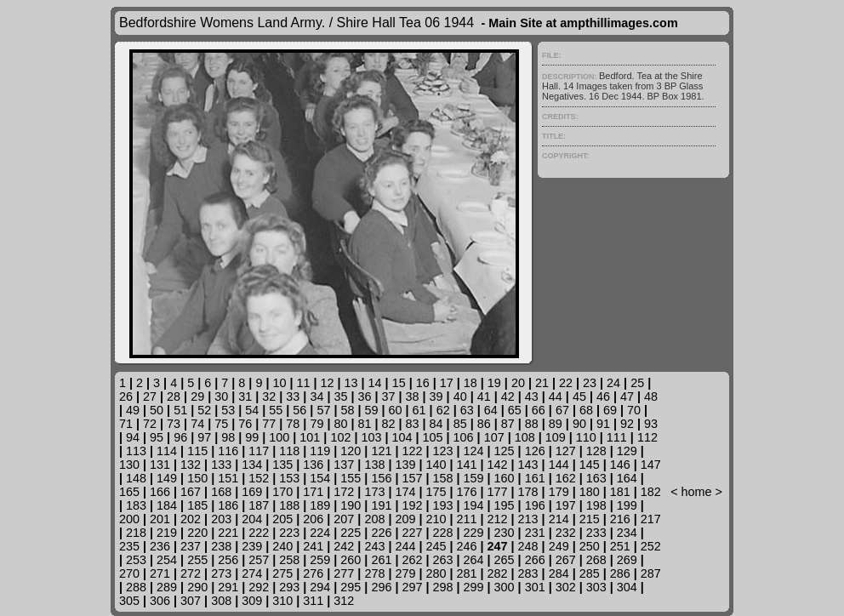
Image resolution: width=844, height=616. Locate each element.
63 (467, 410)
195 (505, 505)
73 (174, 424)
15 (399, 383)
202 (191, 519)
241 (313, 546)
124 (474, 451)
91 (603, 424)
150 (197, 478)
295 (351, 587)
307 (191, 601)
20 (518, 383)
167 (191, 492)
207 (344, 519)
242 (344, 546)
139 (405, 465)
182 (651, 492)
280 (436, 573)
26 (126, 396)
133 (221, 465)
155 (351, 478)
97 (204, 437)
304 (627, 587)
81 (364, 424)
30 (221, 396)
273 (221, 573)
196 (535, 505)
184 (167, 505)
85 (460, 424)
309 (252, 601)
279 (405, 573)
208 (374, 519)
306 (160, 601)
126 (535, 451)
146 (620, 465)
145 (590, 465)
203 (221, 519)
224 (320, 533)
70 (634, 410)
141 (467, 465)
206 (313, 519)
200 (129, 519)
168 (221, 492)
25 (637, 383)
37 (389, 396)
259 (320, 560)
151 (228, 478)
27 (150, 396)
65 (515, 410)
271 (160, 573)
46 (603, 396)
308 (221, 601)
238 (221, 546)
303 (596, 587)
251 (620, 546)
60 (396, 410)
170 (282, 492)
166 (160, 492)
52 (204, 410)
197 (566, 505)
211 (467, 519)
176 (467, 492)
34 (316, 396)
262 (412, 560)
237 (191, 546)
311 (313, 601)
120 (351, 451)
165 (129, 492)
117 (259, 451)
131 (160, 465)
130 (129, 465)
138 (374, 465)
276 (313, 573)
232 (566, 533)
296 (381, 587)
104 (402, 437)
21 (542, 383)
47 (627, 396)
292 (259, 587)
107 (494, 437)
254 (167, 560)
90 (579, 424)
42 (508, 396)
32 (269, 396)
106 (464, 437)
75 (221, 424)
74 (197, 424)
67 (562, 410)
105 (433, 437)
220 (197, 533)
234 (627, 533)
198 (596, 505)
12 (328, 383)
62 (443, 410)
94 (133, 437)
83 (413, 424)
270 (129, 573)
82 (389, 424)
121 (381, 451)
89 (556, 424)
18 (470, 383)
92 (627, 424)
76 (245, 424)
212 (498, 519)
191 (381, 505)
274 (252, 573)
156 (381, 478)
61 (419, 410)
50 (157, 410)
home (697, 492)
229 (474, 533)
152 (259, 478)
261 (381, 560)
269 (627, 560)
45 (579, 396)
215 (590, 519)
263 (443, 560)
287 (651, 573)
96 (180, 437)
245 (436, 546)
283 (528, 573)
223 (289, 533)
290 (197, 587)
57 (323, 410)
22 (566, 383)
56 (299, 410)
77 (269, 424)
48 (651, 396)
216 (620, 519)
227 (412, 533)
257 (259, 560)
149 (167, 478)
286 (620, 573)
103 (371, 437)
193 (443, 505)
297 (412, 587)
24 (613, 383)
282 (498, 573)
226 (381, 533)
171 (313, 492)
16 (423, 383)
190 (351, 505)
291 (228, 587)
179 (559, 492)
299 (474, 587)
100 (279, 437)
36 (364, 396)
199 (627, 505)
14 (375, 383)
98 (228, 437)
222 (259, 533)
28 (174, 396)
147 (651, 465)
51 (180, 410)
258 (289, 560)
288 (136, 587)
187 (259, 505)
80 (340, 424)
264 (474, 560)
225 (351, 533)
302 (566, 587)
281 (467, 573)
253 (136, 560)
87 (508, 424)
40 (460, 396)
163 (596, 478)
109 (556, 437)
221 (228, 533)
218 (136, 533)
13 (351, 383)
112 (647, 437)
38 (413, 396)
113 (136, 451)
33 (293, 396)
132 (191, 465)
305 (129, 601)
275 (282, 573)
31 (245, 396)
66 (539, 410)
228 (443, 533)
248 (528, 546)
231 (535, 533)
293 (289, 587)
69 (610, 410)
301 (535, 587)
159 (474, 478)
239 (252, 546)
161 (535, 478)
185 (197, 505)
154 (320, 478)
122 (412, 451)
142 (498, 465)
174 (405, 492)
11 (303, 383)
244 (405, 546)
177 (498, 492)
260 (351, 560)
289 (167, 587)
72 (150, 424)
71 (126, 424)
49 (133, 410)
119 (320, 451)
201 (160, 519)
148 (136, 478)
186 (228, 505)
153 (289, 478)
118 (289, 451)
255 (197, 560)
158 (443, 478)
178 (528, 492)
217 (651, 519)
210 (436, 519)
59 (372, 410)
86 (484, 424)
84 (436, 424)
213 (528, 519)
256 (228, 560)
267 (566, 560)
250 (590, 546)
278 (374, 573)
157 (412, 478)
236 (160, 546)
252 (651, 546)
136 (313, 465)
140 (436, 465)
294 (320, 587)
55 (276, 410)
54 (252, 410)
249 (559, 546)
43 (532, 396)
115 (197, 451)
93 (651, 424)
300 (505, 587)
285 (590, 573)
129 (627, 451)
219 (167, 533)
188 (289, 505)
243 (374, 546)
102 (340, 437)
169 (252, 492)
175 (436, 492)
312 (344, 601)
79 (316, 424)
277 (344, 573)
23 (590, 383)
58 (347, 410)
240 (282, 546)
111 (617, 437)
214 (559, 519)
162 (566, 478)
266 (535, 560)
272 (191, 573)
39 (436, 396)
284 (559, 573)
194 (474, 505)
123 (443, 451)
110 (586, 437)
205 (282, 519)
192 (412, 505)
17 (447, 383)
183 (136, 505)
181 (620, 492)
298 (443, 587)
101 (310, 437)
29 (197, 396)
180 (590, 492)
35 (340, 396)
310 (282, 601)
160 (505, 478)
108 (525, 437)
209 (405, 519)
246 (467, 546)
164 (627, 478)
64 (491, 410)
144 (559, 465)
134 (252, 465)
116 (228, 451)
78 (293, 424)
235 (129, 546)
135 (282, 465)
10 (279, 383)
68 (586, 410)
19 (494, 383)
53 (228, 410)
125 (505, 451)
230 (505, 533)
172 (344, 492)
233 (596, 533)
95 (157, 437)
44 (556, 396)
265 (505, 560)
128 (596, 451)
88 (532, 424)
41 (484, 396)
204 (252, 519)
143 (528, 465)
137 (344, 465)
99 (252, 437)
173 (374, 492)
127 (566, 451)
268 (596, 560)
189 (320, 505)
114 (167, 451)
